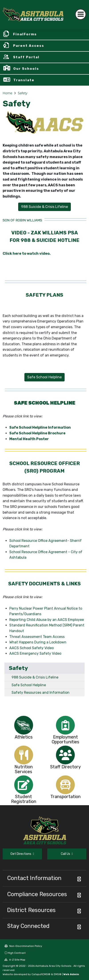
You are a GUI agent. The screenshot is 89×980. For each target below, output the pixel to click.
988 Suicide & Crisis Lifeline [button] (44, 207)
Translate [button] (24, 80)
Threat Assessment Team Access (37, 637)
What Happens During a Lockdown (38, 642)
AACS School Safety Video (32, 648)
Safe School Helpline (29, 685)
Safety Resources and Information (41, 693)
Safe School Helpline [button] (44, 377)
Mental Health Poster (29, 439)
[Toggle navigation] (81, 14)
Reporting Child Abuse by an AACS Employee (47, 620)
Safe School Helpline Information (40, 427)
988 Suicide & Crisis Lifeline (35, 677)
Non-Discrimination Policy (23, 946)
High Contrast (17, 953)
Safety (23, 93)
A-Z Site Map (15, 960)
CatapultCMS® (41, 974)
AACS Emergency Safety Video (35, 653)
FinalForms (25, 34)
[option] (24, 725)
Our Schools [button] (26, 69)
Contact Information (34, 878)
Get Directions (22, 854)
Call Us (67, 854)
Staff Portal (26, 57)
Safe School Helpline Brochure (37, 433)
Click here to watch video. (27, 253)
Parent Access (29, 46)
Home (7, 93)
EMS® (58, 974)
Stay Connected (28, 926)
